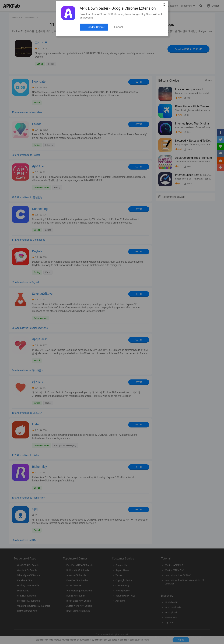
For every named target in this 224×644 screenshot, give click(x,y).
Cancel (118, 27)
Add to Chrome (97, 27)
